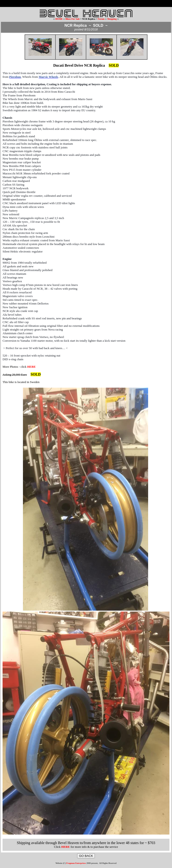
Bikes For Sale (72, 19)
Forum (101, 19)
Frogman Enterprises (76, 863)
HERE (31, 367)
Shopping (112, 19)
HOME (59, 19)
